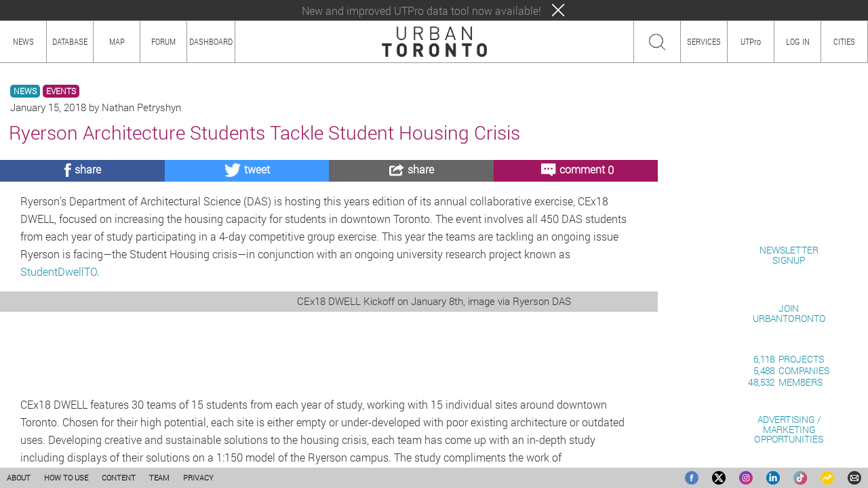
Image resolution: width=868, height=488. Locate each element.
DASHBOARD (211, 41)
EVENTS (61, 91)
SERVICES (704, 41)
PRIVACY (198, 477)
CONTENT (119, 477)
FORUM (163, 41)
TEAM (159, 477)
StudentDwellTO (59, 271)
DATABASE (70, 41)
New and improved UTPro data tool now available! (421, 11)
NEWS (25, 91)
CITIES (844, 41)
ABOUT (19, 477)
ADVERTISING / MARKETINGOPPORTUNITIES (789, 430)
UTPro (751, 41)
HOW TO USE (66, 477)
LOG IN (798, 41)
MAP (117, 41)
